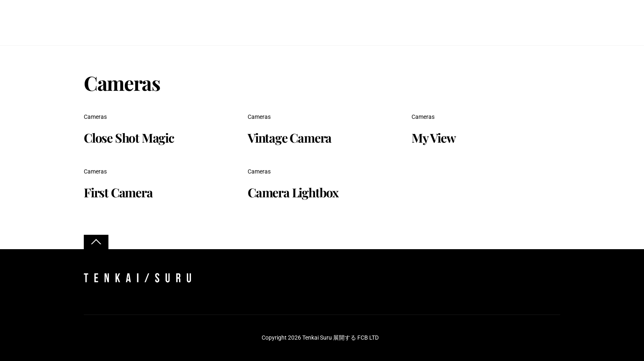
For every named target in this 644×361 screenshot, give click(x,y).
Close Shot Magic (129, 138)
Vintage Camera (290, 138)
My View (434, 138)
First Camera (118, 193)
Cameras (95, 117)
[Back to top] (96, 242)
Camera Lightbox (293, 193)
